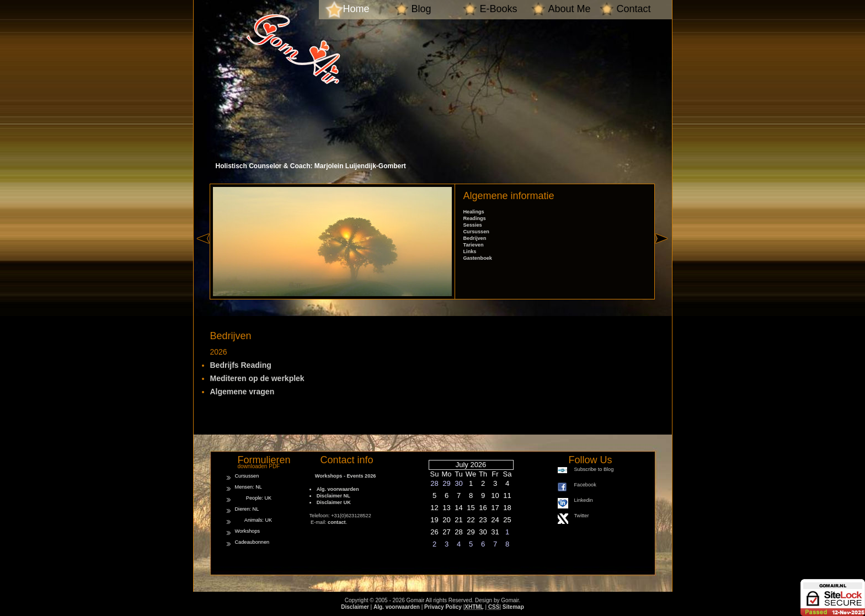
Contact (634, 9)
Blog (421, 9)
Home (356, 9)
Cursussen (476, 232)
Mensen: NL (249, 487)
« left (203, 258)
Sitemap (513, 607)
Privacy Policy (443, 607)
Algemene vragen (242, 392)
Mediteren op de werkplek (257, 378)
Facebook (585, 485)
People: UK (253, 498)
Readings (475, 218)
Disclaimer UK (334, 502)
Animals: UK (254, 520)
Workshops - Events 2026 (343, 476)
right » (663, 258)
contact (337, 522)
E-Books (499, 9)
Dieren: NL (247, 509)
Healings (474, 212)
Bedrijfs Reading (241, 365)
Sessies (473, 225)
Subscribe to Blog (594, 469)
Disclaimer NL (333, 496)
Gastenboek (478, 258)
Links (470, 251)
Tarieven (474, 245)
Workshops (248, 531)
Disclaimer (355, 607)
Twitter (582, 516)
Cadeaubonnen (252, 542)
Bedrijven (475, 238)
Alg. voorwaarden (338, 489)
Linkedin (584, 500)
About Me (570, 9)
